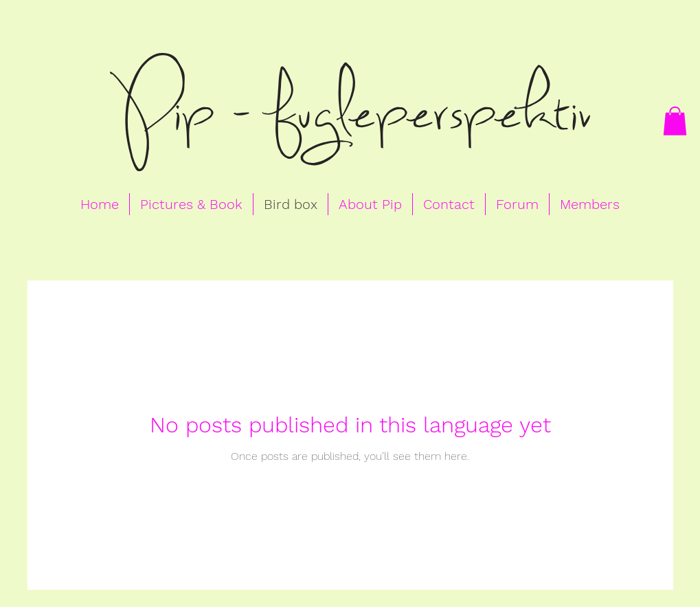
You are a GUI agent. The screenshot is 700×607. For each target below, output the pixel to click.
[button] (675, 121)
